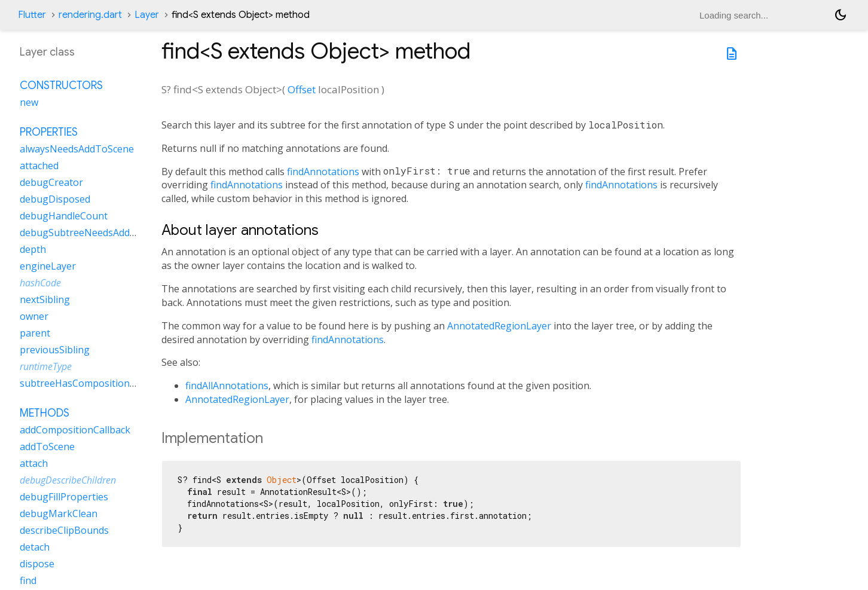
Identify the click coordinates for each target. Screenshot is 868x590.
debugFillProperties (64, 497)
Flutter (32, 15)
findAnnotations (323, 172)
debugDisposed (55, 199)
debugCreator (51, 182)
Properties (49, 132)
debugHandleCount (64, 216)
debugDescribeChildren (68, 480)
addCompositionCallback (75, 430)
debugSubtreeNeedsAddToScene (94, 233)
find (28, 580)
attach (34, 463)
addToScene (47, 447)
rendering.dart (90, 15)
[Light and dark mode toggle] (841, 15)
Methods (45, 413)
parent (35, 333)
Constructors (61, 85)
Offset (302, 89)
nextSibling (45, 299)
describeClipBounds (64, 530)
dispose (37, 564)
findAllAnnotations (227, 386)
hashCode (40, 283)
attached (39, 166)
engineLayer (48, 266)
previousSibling (55, 350)
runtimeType (46, 366)
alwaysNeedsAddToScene (77, 149)
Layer (147, 15)
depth (33, 249)
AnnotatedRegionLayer (499, 326)
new (29, 102)
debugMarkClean (59, 513)
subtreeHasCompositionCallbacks (96, 383)
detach (35, 547)
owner (34, 316)
